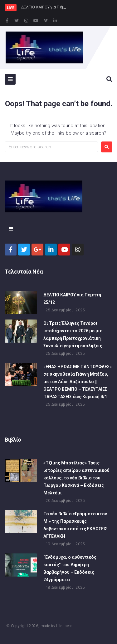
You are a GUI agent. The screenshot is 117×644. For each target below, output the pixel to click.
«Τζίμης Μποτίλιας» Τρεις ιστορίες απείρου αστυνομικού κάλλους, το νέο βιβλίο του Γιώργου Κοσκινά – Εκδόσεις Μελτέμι (76, 478)
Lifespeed (64, 626)
